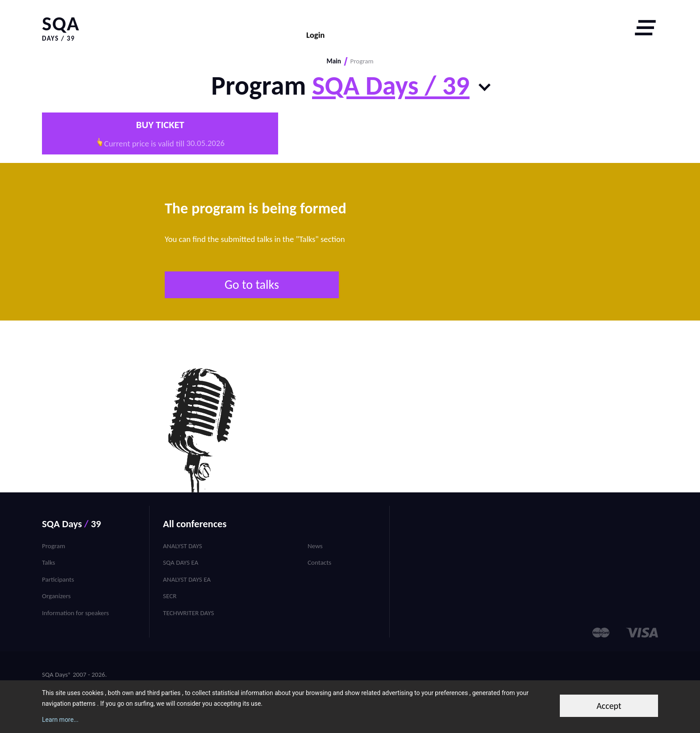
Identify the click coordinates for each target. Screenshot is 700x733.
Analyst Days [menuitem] (183, 546)
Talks (48, 562)
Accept (609, 706)
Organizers (56, 596)
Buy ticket (160, 125)
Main (333, 61)
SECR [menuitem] (170, 596)
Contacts (319, 562)
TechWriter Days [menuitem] (188, 613)
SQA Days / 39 (391, 86)
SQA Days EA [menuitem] (181, 562)
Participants (58, 579)
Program (54, 546)
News (315, 546)
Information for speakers (75, 613)
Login (315, 28)
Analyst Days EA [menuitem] (187, 579)
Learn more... (60, 720)
